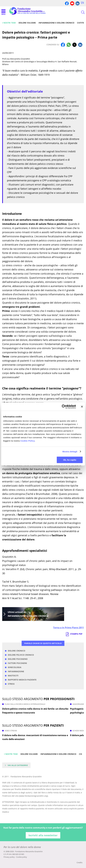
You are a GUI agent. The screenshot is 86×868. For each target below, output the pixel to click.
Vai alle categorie (18, 765)
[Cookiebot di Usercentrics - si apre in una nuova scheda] (64, 407)
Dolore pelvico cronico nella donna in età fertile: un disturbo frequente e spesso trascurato (35, 711)
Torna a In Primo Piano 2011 (68, 628)
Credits (80, 862)
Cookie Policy (28, 441)
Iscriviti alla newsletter (43, 835)
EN (82, 3)
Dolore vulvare (27, 23)
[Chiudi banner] (82, 407)
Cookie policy (22, 857)
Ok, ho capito (70, 460)
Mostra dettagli (70, 452)
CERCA (80, 12)
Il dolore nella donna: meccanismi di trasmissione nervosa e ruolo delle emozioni (35, 737)
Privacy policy (9, 857)
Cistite (81, 23)
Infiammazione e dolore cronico (56, 23)
